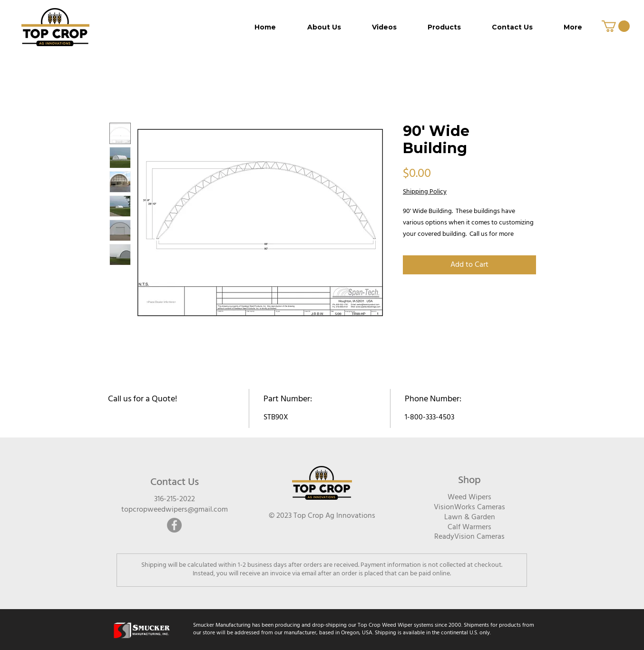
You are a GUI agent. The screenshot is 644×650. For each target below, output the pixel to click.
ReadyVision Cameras (469, 537)
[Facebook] (174, 525)
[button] (616, 26)
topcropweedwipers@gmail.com (175, 510)
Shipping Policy (425, 192)
